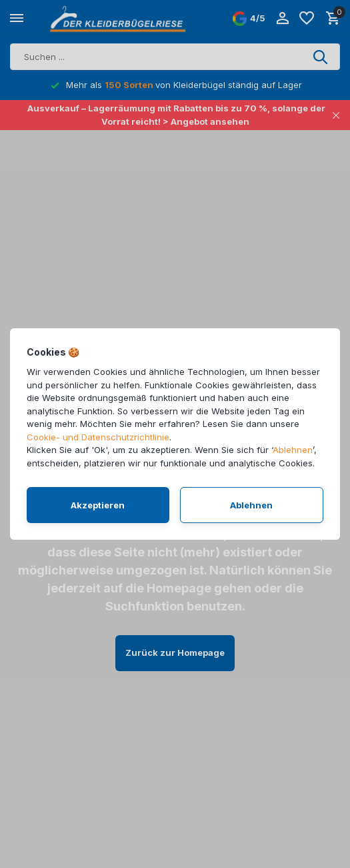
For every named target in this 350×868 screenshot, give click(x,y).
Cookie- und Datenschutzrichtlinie (98, 437)
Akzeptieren (98, 505)
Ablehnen (293, 450)
